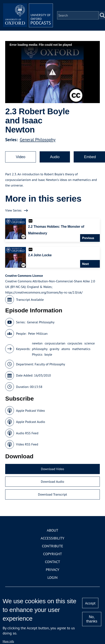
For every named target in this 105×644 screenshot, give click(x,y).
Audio (55, 157)
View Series (13, 210)
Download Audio (52, 481)
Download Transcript (52, 494)
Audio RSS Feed (27, 433)
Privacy (52, 570)
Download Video (52, 469)
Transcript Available (30, 300)
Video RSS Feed (27, 444)
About (52, 530)
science (90, 343)
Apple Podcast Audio (31, 422)
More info (8, 641)
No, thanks (92, 619)
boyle (48, 354)
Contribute (52, 546)
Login (53, 577)
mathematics (81, 349)
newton (37, 343)
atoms (66, 349)
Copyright (53, 554)
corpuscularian (55, 343)
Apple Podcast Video (30, 410)
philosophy (40, 349)
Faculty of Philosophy (50, 364)
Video (21, 157)
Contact (53, 562)
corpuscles (75, 343)
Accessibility (52, 538)
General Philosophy (38, 140)
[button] (53, 72)
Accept (90, 603)
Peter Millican (38, 333)
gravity (54, 349)
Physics (37, 354)
